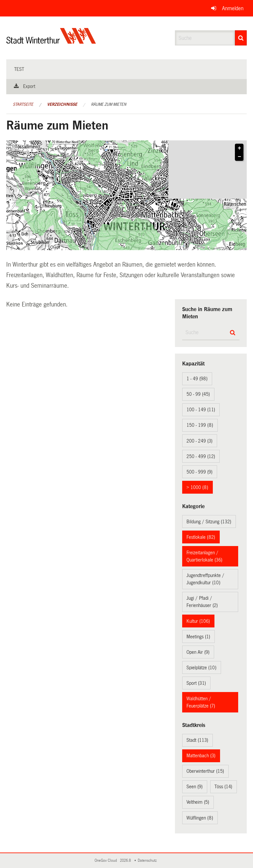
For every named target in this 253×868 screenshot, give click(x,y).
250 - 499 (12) (201, 456)
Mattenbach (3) (201, 756)
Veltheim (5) (198, 802)
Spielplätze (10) (201, 668)
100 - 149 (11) (201, 410)
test (19, 69)
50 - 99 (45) (198, 394)
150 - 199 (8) (200, 425)
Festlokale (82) (201, 537)
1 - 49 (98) (197, 379)
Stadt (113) (197, 740)
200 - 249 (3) (199, 441)
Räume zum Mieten (109, 104)
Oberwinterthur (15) (205, 771)
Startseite (23, 104)
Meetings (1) (198, 637)
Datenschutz (148, 861)
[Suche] (241, 38)
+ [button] (240, 148)
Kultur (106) (198, 621)
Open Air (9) (198, 652)
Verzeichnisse (62, 104)
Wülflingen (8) (200, 818)
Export (29, 86)
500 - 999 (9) (199, 472)
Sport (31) (196, 683)
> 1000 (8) (197, 487)
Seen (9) (195, 787)
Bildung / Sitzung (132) (209, 522)
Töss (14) (223, 787)
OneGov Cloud (107, 861)
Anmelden (233, 8)
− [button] (240, 157)
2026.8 (126, 861)
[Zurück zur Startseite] (51, 41)
